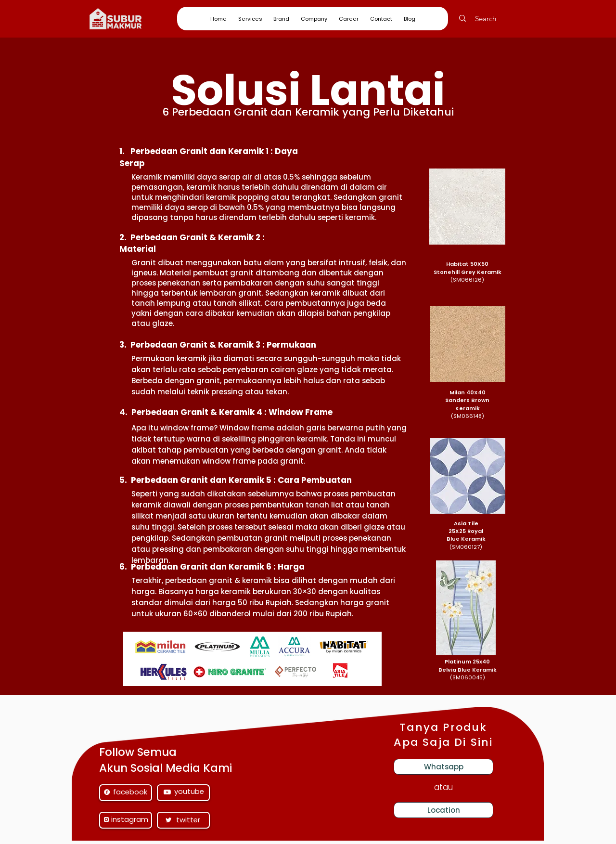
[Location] (443, 810)
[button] (250, 19)
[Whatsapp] (443, 767)
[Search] (491, 18)
